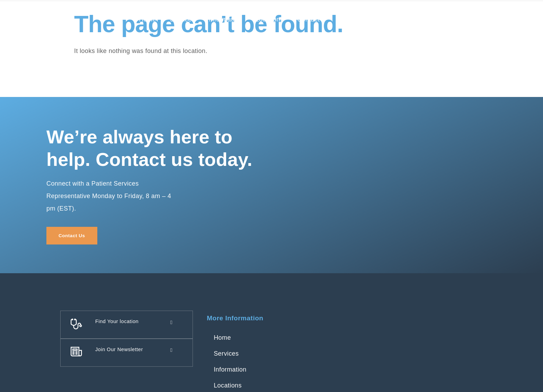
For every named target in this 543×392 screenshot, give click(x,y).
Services (183, 19)
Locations (270, 19)
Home (148, 19)
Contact (308, 19)
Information (225, 19)
